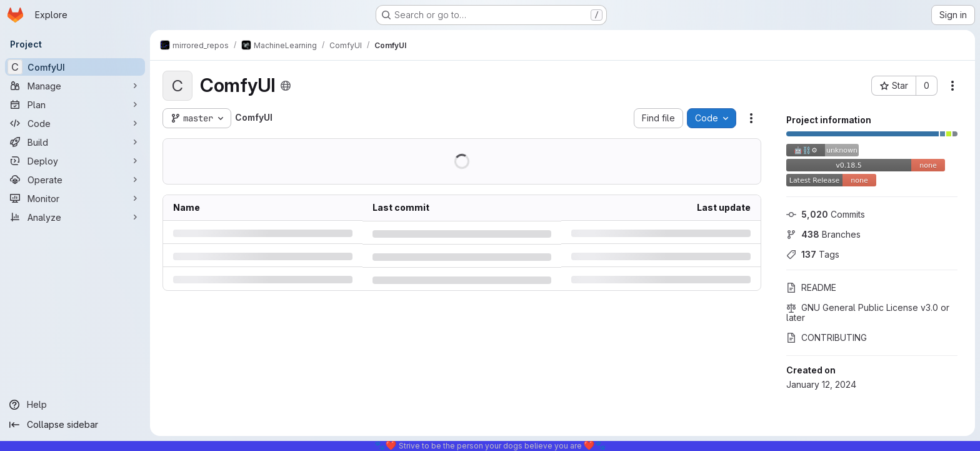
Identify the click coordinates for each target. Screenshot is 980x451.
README (811, 287)
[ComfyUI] (75, 67)
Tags (813, 254)
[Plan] (75, 104)
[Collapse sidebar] (75, 425)
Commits (826, 214)
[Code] (75, 123)
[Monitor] (75, 198)
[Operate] (75, 180)
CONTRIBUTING (827, 337)
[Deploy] (75, 161)
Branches (823, 234)
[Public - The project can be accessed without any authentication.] (286, 86)
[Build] (75, 142)
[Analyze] (75, 217)
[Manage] (75, 86)
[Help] (75, 405)
